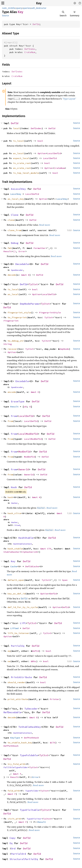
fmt (10, 248)
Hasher (14, 503)
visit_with (14, 819)
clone (11, 220)
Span (65, 580)
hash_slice (14, 513)
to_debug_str (16, 341)
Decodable (22, 264)
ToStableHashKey (30, 727)
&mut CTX (46, 549)
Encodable (22, 381)
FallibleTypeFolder (16, 767)
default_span (16, 580)
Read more (45, 225)
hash (10, 497)
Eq (11, 843)
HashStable (26, 538)
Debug (15, 243)
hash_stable (15, 549)
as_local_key (16, 199)
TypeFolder (32, 791)
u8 (25, 407)
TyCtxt (33, 284)
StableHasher (12, 552)
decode (12, 275)
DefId (36, 24)
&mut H (36, 497)
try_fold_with (16, 764)
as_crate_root (22, 168)
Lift (23, 623)
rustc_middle (9, 8)
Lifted (14, 628)
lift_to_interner (19, 633)
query (19, 8)
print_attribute (18, 699)
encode (12, 392)
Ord (13, 848)
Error (22, 251)
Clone (15, 215)
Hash (14, 487)
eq (9, 651)
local (16, 128)
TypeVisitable (30, 810)
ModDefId (24, 452)
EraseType (18, 401)
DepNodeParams (30, 304)
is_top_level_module (26, 173)
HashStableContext (22, 544)
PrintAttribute (21, 677)
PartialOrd (19, 854)
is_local (19, 141)
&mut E (35, 392)
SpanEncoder (17, 387)
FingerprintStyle (50, 312)
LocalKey (16, 194)
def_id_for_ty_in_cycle (23, 607)
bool (40, 141)
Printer (55, 699)
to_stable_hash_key (20, 743)
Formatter (40, 248)
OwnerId (24, 469)
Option (42, 153)
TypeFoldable (29, 755)
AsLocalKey (18, 189)
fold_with (14, 791)
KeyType (15, 738)
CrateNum (30, 52)
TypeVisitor (34, 819)
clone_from (14, 230)
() (14, 251)
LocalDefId (54, 153)
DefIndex (30, 49)
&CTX (53, 743)
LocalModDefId (28, 434)
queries (27, 8)
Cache (14, 566)
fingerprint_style (19, 312)
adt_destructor (39, 8)
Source (5, 16)
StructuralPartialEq (24, 859)
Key (39, 3)
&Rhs (34, 661)
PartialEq (18, 646)
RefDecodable (12, 712)
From (14, 416)
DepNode (64, 349)
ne (9, 661)
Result (8, 251)
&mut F (17, 774)
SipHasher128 (29, 552)
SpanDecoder (17, 270)
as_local (19, 153)
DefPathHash (31, 738)
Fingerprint (11, 321)
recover (12, 349)
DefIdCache (32, 566)
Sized (17, 525)
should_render (16, 682)
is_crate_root (22, 163)
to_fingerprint (17, 317)
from (10, 421)
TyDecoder (31, 709)
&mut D (25, 275)
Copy (13, 838)
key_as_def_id (16, 594)
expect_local (21, 158)
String (8, 344)
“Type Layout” (69, 99)
